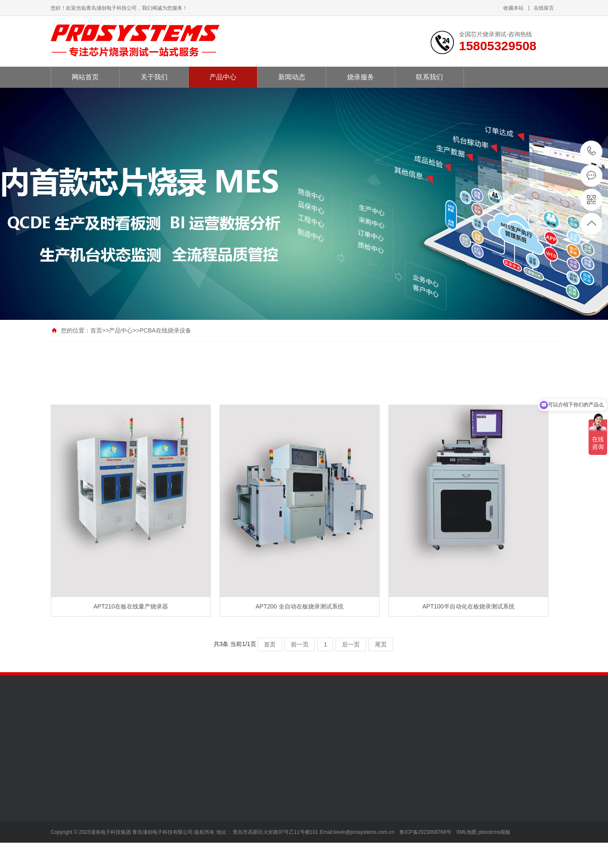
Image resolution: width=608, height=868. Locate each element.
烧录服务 (361, 77)
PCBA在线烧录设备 (166, 330)
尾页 (381, 644)
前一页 (300, 644)
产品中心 (223, 77)
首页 (96, 330)
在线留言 (544, 8)
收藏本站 (513, 8)
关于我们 (154, 77)
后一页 (351, 644)
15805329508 (592, 151)
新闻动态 (292, 77)
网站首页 (85, 77)
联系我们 (429, 77)
